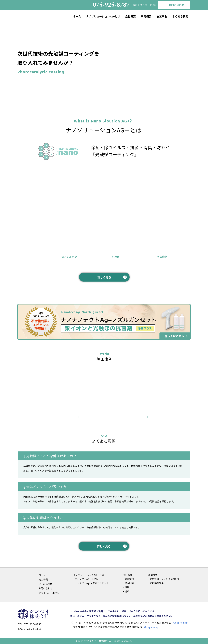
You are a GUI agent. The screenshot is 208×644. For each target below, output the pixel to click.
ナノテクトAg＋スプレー (88, 579)
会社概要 (130, 16)
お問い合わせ (176, 5)
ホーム (77, 16)
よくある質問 (180, 16)
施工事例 (162, 16)
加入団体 (129, 583)
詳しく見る (104, 277)
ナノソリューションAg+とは (103, 16)
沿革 (127, 591)
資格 (127, 587)
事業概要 (146, 16)
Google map (180, 623)
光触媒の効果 (157, 583)
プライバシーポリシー (50, 593)
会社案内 (129, 579)
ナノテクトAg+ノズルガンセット (92, 583)
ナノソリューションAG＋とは (89, 575)
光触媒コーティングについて (165, 579)
